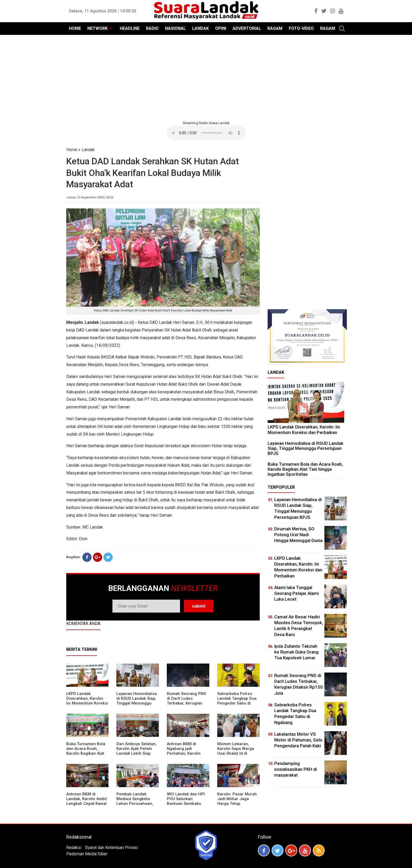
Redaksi (74, 848)
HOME (75, 28)
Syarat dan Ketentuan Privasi (111, 848)
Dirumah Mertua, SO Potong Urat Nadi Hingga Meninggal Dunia (298, 535)
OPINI (221, 28)
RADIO (152, 28)
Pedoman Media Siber (87, 854)
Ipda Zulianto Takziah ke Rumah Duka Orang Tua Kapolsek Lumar (296, 652)
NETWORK (98, 28)
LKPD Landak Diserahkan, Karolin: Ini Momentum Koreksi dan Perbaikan (87, 701)
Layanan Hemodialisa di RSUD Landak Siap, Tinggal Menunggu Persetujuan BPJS (137, 701)
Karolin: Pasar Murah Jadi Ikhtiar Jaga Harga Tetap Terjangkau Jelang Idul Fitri (237, 804)
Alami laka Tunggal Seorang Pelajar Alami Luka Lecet (297, 593)
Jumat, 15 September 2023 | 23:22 (90, 197)
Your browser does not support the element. (206, 133)
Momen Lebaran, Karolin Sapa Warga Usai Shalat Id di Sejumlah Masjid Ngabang (236, 753)
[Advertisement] (206, 77)
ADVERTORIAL (247, 28)
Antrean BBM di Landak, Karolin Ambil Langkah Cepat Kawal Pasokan (87, 801)
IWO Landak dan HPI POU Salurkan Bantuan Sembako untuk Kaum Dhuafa (186, 801)
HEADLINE (130, 28)
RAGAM (275, 28)
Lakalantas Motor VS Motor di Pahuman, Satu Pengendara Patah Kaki (298, 740)
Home (72, 150)
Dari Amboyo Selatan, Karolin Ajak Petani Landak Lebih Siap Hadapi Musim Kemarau (136, 753)
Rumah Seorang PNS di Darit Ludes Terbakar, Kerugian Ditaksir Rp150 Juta (186, 701)
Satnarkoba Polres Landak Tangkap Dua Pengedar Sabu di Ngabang (237, 701)
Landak (88, 150)
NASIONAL (175, 28)
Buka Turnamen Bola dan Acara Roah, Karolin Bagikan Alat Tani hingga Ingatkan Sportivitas (86, 753)
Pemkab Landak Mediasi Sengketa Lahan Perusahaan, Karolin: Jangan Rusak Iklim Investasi (138, 804)
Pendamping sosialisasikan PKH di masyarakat (296, 769)
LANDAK (200, 28)
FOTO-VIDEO (301, 28)
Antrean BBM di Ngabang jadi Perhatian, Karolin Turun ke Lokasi (184, 751)
